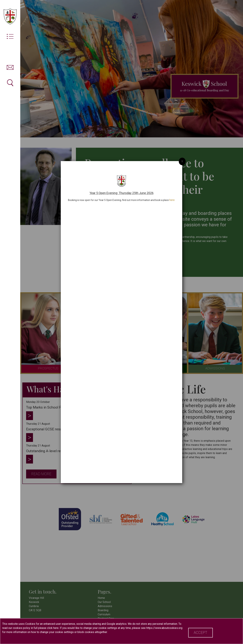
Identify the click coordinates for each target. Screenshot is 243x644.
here (172, 198)
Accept (200, 633)
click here (53, 628)
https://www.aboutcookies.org (164, 628)
